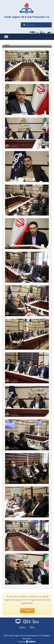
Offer (32, 627)
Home (22, 627)
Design (21, 642)
